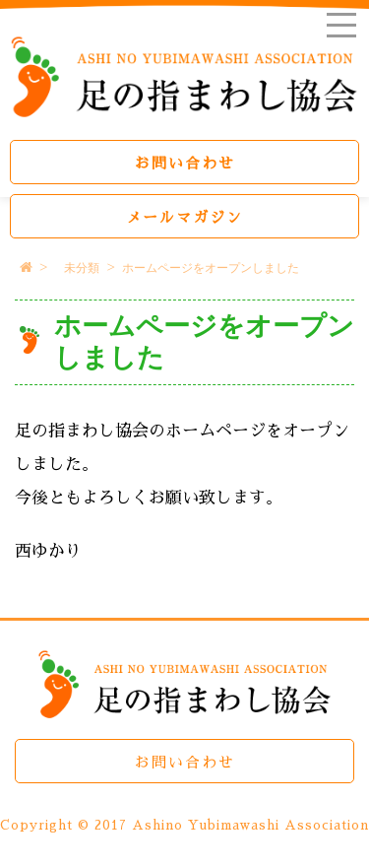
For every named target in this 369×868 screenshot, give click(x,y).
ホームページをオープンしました (211, 268)
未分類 (82, 268)
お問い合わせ (185, 163)
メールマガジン (184, 217)
